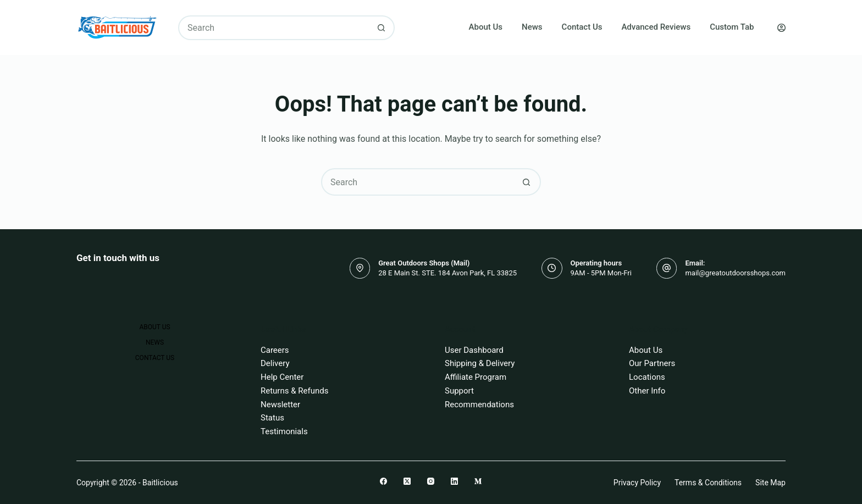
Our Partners (652, 363)
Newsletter (280, 405)
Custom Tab (732, 27)
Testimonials (284, 431)
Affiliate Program (476, 377)
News (532, 27)
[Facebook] (383, 481)
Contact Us (582, 27)
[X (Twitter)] (407, 481)
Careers (275, 350)
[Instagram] (431, 481)
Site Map (770, 483)
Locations (647, 377)
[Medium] (478, 481)
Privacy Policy (637, 483)
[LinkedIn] (454, 481)
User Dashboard (474, 350)
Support (459, 391)
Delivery (275, 363)
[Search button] (381, 28)
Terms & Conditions (708, 483)
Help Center (282, 377)
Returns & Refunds (294, 391)
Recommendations (479, 405)
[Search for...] (274, 28)
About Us (486, 27)
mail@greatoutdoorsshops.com (735, 273)
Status (272, 418)
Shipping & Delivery (480, 363)
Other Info (647, 391)
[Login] (781, 28)
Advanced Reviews (656, 27)
